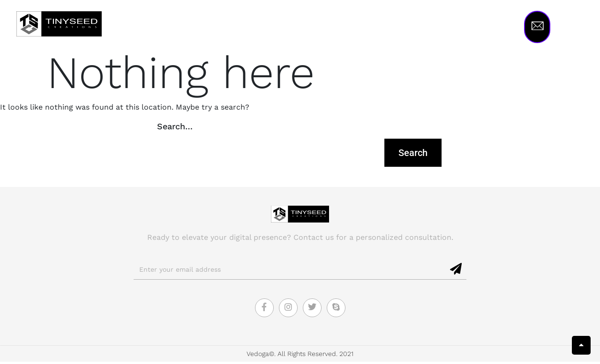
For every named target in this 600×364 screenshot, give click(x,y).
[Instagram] (288, 310)
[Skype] (336, 310)
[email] (290, 272)
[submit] (456, 272)
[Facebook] (264, 310)
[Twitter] (312, 310)
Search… (175, 129)
